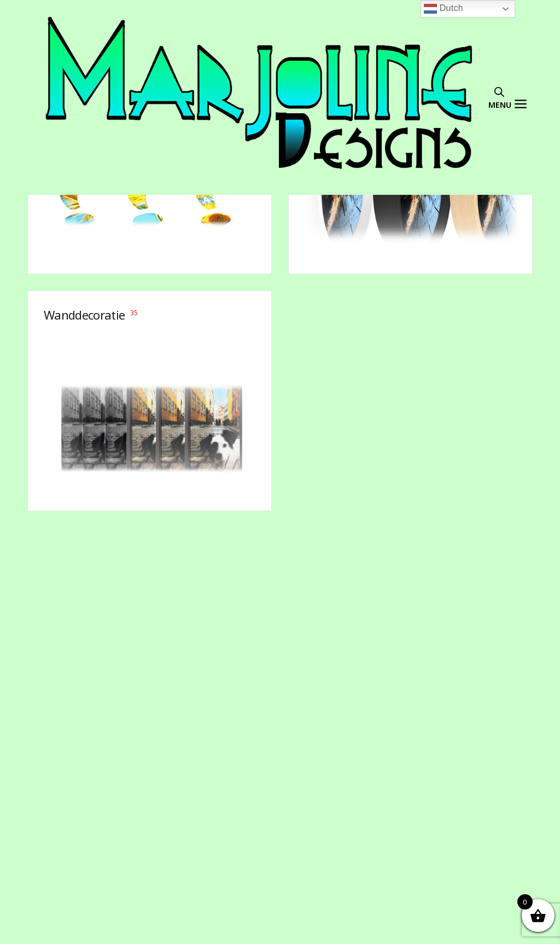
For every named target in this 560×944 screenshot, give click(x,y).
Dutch (444, 9)
